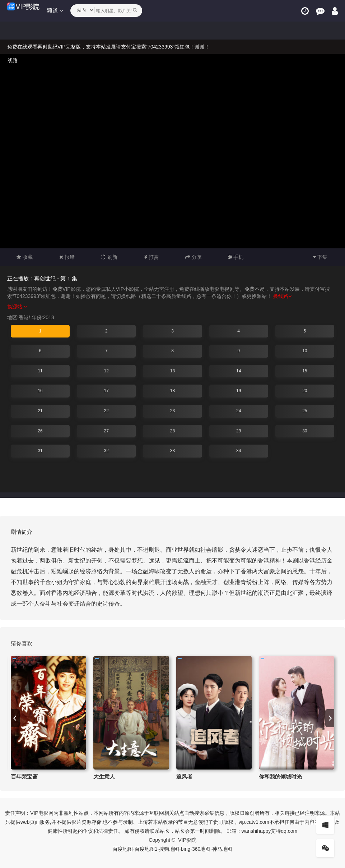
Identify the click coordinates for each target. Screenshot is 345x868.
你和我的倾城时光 (280, 777)
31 (40, 451)
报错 (67, 257)
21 (40, 411)
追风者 (184, 777)
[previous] (15, 718)
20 (305, 391)
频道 (55, 11)
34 (239, 451)
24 (239, 411)
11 (40, 371)
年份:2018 (43, 317)
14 (239, 371)
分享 (194, 257)
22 (106, 411)
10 (305, 351)
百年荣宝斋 (24, 777)
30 (305, 431)
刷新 (109, 257)
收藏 (25, 257)
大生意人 (104, 777)
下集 (320, 257)
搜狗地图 (169, 849)
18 (172, 391)
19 (239, 391)
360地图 (201, 849)
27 (106, 431)
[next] (330, 718)
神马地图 (222, 849)
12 (106, 371)
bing (186, 849)
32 (106, 451)
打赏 (151, 257)
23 (172, 411)
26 (40, 431)
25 (305, 411)
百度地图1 (146, 849)
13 (172, 371)
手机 (236, 257)
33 (172, 451)
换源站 (17, 307)
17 (106, 391)
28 (172, 431)
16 (40, 391)
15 (305, 371)
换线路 (282, 296)
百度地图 (123, 849)
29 (239, 431)
